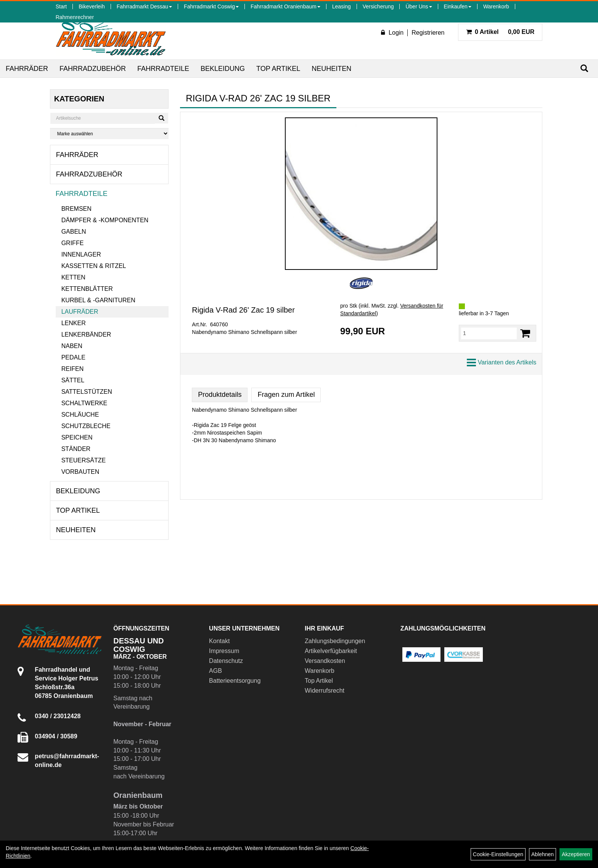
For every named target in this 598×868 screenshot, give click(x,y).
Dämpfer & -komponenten (105, 220)
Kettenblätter (87, 289)
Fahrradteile (163, 69)
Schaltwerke (84, 403)
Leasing (342, 6)
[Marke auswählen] (109, 134)
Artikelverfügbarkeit (331, 651)
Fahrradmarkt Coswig (211, 6)
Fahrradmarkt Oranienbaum (285, 6)
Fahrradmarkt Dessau (144, 6)
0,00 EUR (500, 32)
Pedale (73, 357)
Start (61, 6)
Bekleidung (223, 69)
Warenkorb (496, 6)
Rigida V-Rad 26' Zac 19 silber (243, 310)
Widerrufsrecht (325, 691)
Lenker (74, 323)
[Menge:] (489, 333)
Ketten (73, 277)
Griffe (73, 243)
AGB (215, 671)
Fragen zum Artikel (286, 395)
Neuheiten (331, 69)
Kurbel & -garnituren (98, 300)
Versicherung (378, 6)
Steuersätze (84, 460)
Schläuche (80, 415)
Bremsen (76, 209)
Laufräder (80, 312)
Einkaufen (458, 6)
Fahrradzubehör (93, 69)
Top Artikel (278, 69)
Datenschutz (226, 661)
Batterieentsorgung (235, 681)
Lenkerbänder (86, 335)
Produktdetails (220, 395)
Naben (72, 346)
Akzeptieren (576, 854)
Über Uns (419, 6)
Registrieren (428, 33)
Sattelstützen (87, 392)
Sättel (73, 380)
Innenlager (81, 254)
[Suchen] (584, 68)
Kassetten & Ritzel (94, 266)
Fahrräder (27, 69)
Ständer (76, 449)
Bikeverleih (92, 6)
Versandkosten (325, 661)
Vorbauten (80, 472)
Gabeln (74, 232)
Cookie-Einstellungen (498, 854)
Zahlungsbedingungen (335, 641)
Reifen (73, 369)
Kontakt (219, 641)
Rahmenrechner (75, 17)
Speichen (77, 437)
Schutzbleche (86, 426)
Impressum (224, 651)
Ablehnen (543, 854)
